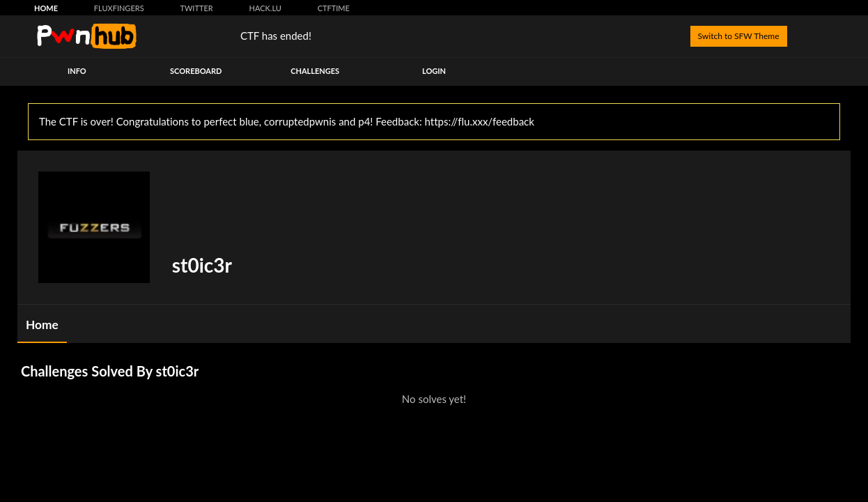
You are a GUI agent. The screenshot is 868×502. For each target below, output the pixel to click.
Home (46, 8)
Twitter (196, 8)
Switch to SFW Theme (739, 36)
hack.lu (265, 8)
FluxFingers (119, 8)
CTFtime (334, 8)
